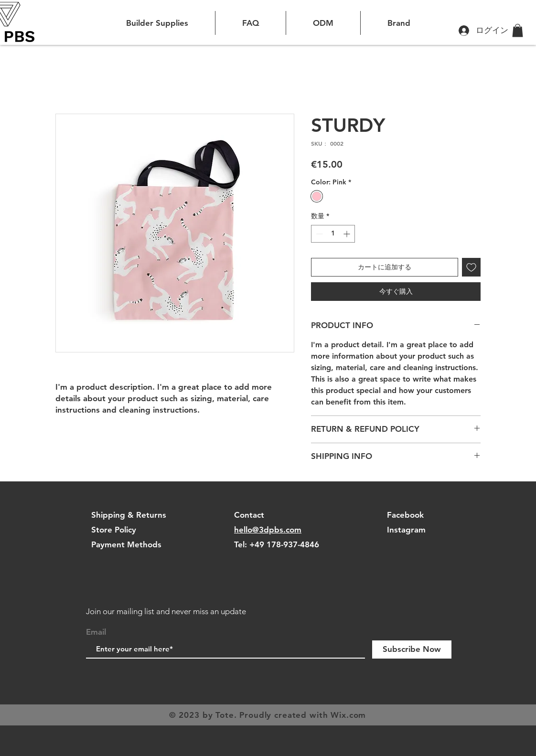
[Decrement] (318, 234)
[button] (518, 30)
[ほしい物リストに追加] (471, 267)
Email (96, 632)
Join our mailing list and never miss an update (166, 611)
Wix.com (348, 715)
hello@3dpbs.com (268, 530)
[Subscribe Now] (412, 650)
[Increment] (348, 234)
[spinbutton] (333, 234)
